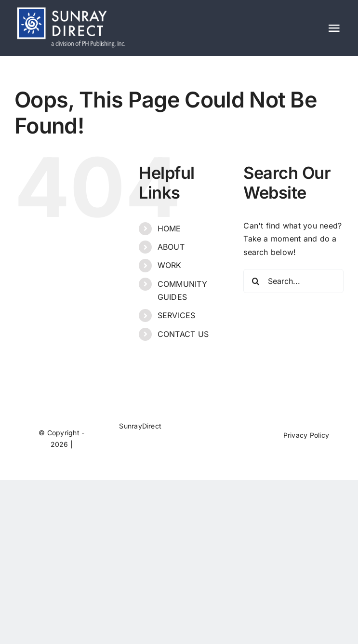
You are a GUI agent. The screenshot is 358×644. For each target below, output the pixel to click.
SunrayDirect (140, 426)
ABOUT (171, 247)
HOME (169, 228)
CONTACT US (183, 334)
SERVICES (177, 315)
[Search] (255, 281)
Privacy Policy (306, 435)
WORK (170, 265)
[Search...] (293, 281)
